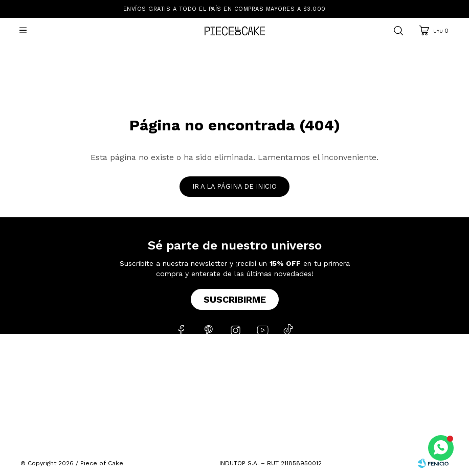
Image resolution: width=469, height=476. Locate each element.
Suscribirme (235, 299)
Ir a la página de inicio (234, 186)
